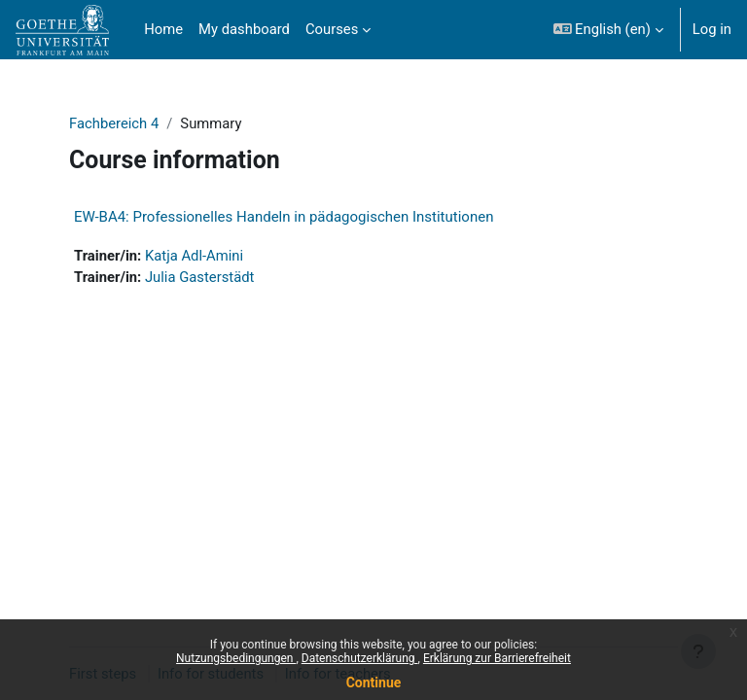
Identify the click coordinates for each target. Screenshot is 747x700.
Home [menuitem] (163, 29)
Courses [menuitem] (332, 29)
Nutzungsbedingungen (236, 658)
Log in (712, 29)
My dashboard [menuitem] (244, 29)
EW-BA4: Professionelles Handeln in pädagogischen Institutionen (284, 217)
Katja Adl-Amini (194, 256)
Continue (374, 682)
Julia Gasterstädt (199, 277)
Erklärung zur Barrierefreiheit (497, 658)
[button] (608, 30)
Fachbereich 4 (114, 123)
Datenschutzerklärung (360, 658)
